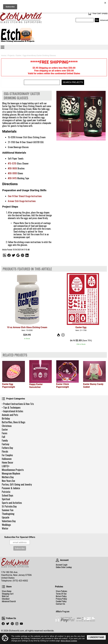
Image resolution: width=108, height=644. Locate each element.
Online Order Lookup (64, 567)
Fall (3, 437)
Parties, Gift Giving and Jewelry (17, 484)
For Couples (7, 455)
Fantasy (5, 444)
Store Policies (61, 591)
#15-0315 (12, 163)
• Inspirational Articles (12, 411)
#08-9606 (12, 168)
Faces (4, 433)
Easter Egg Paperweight (9, 386)
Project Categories (3, 399)
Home (4, 55)
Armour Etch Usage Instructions (22, 201)
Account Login (62, 565)
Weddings (6, 525)
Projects (11, 55)
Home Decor (8, 462)
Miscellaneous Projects (13, 470)
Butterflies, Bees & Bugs (13, 422)
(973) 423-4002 (20, 581)
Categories (3, 47)
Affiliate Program (63, 611)
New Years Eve (8, 481)
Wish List (5, 596)
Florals (5, 451)
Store (3, 587)
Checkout (6, 599)
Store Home (7, 591)
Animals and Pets (10, 415)
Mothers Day (8, 477)
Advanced (104, 20)
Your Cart (90, 14)
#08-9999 (12, 173)
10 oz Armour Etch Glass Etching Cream (27, 327)
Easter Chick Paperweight (63, 386)
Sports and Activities (12, 503)
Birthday (6, 418)
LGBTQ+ (6, 466)
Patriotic (6, 492)
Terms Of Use (61, 594)
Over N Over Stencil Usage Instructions (25, 196)
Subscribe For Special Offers (20, 537)
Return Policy (61, 596)
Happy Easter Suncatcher (36, 386)
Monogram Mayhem (11, 473)
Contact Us (60, 604)
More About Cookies (69, 641)
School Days (7, 495)
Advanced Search (9, 601)
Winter (5, 528)
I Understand (96, 637)
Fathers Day (7, 448)
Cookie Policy (61, 601)
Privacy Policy (61, 599)
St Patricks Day (9, 506)
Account (57, 560)
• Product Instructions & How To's (18, 404)
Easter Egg (81, 327)
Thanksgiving (8, 514)
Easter (5, 429)
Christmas (7, 426)
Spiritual (6, 499)
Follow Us (3, 618)
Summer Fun (8, 510)
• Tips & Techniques (11, 407)
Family (5, 440)
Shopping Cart (8, 594)
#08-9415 (12, 178)
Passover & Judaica (11, 488)
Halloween (7, 459)
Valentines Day (9, 521)
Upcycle (6, 517)
